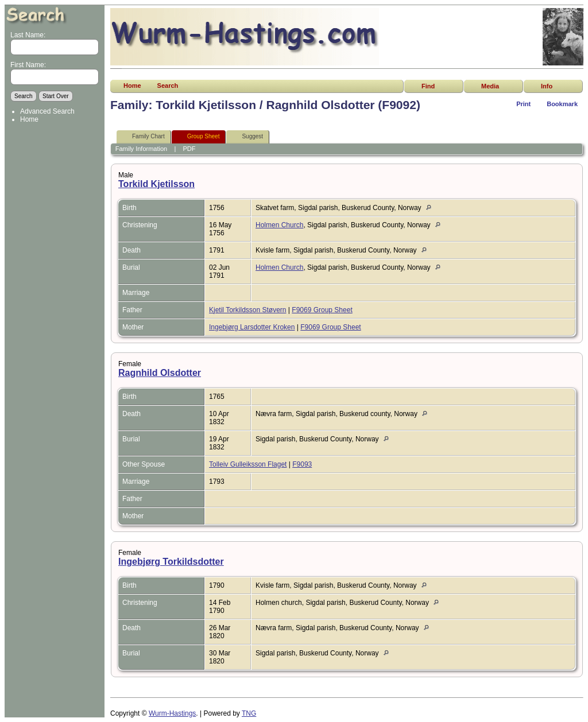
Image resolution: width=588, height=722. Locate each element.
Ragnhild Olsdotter (160, 373)
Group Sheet (198, 137)
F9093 (302, 464)
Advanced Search (47, 111)
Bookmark (562, 104)
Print (523, 104)
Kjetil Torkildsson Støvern (248, 310)
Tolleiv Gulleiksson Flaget (248, 464)
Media (490, 86)
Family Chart (143, 137)
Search (168, 86)
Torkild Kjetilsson (156, 184)
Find (428, 86)
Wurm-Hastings (172, 713)
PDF (189, 149)
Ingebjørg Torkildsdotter (171, 562)
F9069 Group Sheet (322, 310)
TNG (249, 713)
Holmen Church (279, 225)
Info (547, 86)
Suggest (247, 137)
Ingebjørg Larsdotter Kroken (252, 327)
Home (29, 119)
